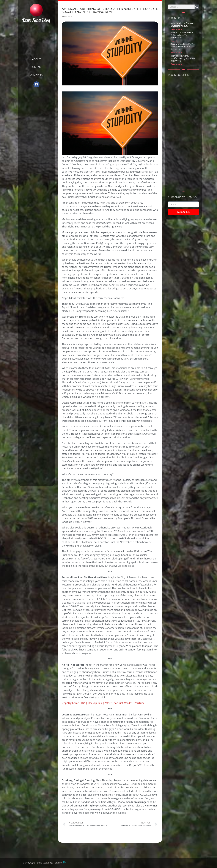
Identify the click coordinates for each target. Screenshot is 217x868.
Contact (36, 67)
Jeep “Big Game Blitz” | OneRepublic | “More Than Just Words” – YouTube (103, 703)
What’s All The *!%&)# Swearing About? (182, 25)
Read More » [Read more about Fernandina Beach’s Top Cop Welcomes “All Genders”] (176, 53)
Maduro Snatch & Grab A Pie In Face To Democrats (183, 35)
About (36, 59)
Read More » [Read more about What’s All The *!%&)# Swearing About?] (176, 29)
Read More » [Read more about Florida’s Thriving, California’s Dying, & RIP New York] (176, 64)
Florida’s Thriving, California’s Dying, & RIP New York (183, 58)
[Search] (197, 7)
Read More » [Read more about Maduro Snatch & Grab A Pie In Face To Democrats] (176, 41)
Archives (37, 75)
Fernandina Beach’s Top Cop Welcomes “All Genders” (183, 47)
